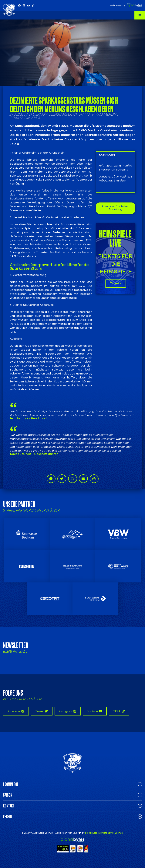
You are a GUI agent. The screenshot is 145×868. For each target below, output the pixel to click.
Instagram (68, 711)
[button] (51, 479)
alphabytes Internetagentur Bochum (104, 833)
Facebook (16, 711)
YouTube (95, 711)
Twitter (42, 711)
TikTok (119, 711)
